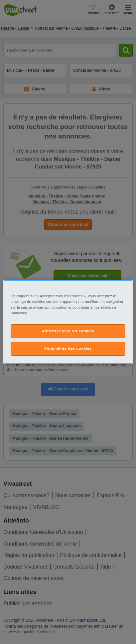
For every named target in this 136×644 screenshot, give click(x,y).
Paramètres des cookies (68, 348)
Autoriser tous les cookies (68, 331)
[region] (68, 322)
